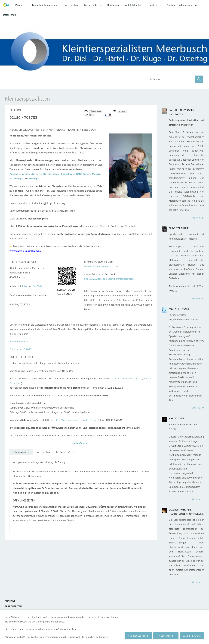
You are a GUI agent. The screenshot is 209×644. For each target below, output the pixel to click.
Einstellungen (166, 636)
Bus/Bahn (38, 286)
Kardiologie (177, 418)
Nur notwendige (138, 636)
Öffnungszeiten (21, 452)
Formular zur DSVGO (21, 349)
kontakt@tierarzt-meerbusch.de (101, 266)
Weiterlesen (198, 218)
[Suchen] (170, 79)
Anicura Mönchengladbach (127, 378)
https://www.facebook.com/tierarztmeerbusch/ (109, 279)
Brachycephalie (179, 228)
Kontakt (10, 601)
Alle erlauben (192, 636)
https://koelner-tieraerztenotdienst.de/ (75, 420)
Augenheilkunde (179, 309)
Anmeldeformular (19, 341)
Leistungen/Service (67, 452)
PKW (25, 286)
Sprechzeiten (43, 452)
